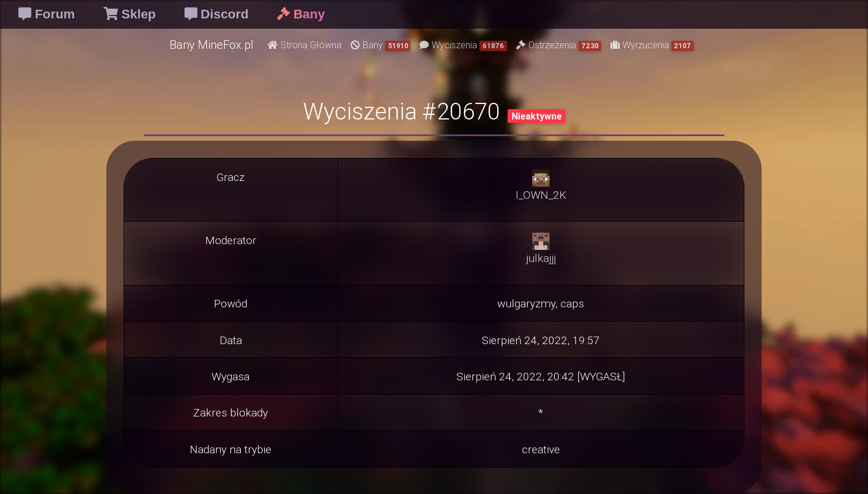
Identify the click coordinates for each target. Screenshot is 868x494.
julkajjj (541, 258)
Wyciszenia (463, 45)
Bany (381, 45)
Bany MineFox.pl (212, 45)
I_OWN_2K (541, 195)
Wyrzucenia (652, 45)
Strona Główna (304, 45)
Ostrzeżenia (559, 45)
